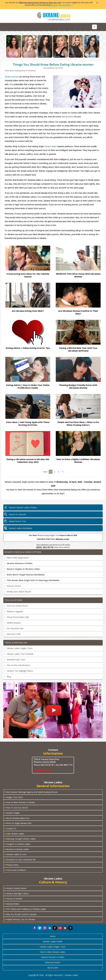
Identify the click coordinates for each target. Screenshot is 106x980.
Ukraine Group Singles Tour (48, 535)
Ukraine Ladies (72, 975)
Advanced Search (53, 962)
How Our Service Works (16, 606)
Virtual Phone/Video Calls (17, 617)
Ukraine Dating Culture (15, 888)
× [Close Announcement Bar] (97, 3)
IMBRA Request (13, 623)
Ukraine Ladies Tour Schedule (19, 654)
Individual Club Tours (15, 660)
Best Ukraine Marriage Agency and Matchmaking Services (31, 792)
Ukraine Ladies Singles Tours (18, 648)
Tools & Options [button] (13, 600)
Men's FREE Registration (16, 558)
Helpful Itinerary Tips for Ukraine (20, 919)
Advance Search (13, 586)
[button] (65, 928)
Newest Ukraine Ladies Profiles (23, 508)
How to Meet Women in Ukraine (20, 802)
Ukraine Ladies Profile (53, 941)
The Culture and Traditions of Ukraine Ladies (25, 909)
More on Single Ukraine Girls (18, 823)
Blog (8, 677)
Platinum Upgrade (14, 611)
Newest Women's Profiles (53, 957)
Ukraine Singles (12, 813)
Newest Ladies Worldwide (20, 528)
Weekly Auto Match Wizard (18, 592)
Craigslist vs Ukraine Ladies (17, 844)
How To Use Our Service (16, 807)
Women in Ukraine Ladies (17, 849)
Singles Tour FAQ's (14, 797)
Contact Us (10, 828)
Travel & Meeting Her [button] (16, 643)
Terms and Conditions (15, 870)
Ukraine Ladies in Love (15, 854)
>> (62, 5)
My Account (53, 968)
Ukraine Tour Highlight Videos (19, 671)
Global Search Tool (17, 521)
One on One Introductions (17, 665)
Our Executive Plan (14, 628)
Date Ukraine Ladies (14, 833)
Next (45, 472)
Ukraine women (12, 77)
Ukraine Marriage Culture (16, 893)
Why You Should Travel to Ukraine (20, 914)
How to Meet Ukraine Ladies (53, 952)
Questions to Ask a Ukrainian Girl (20, 859)
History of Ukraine (13, 898)
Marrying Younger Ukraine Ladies (20, 839)
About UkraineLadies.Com (17, 818)
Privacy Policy (11, 865)
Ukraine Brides (12, 904)
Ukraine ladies (51, 146)
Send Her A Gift (12, 634)
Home (53, 936)
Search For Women (17, 514)
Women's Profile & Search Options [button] (23, 552)
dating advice (68, 117)
